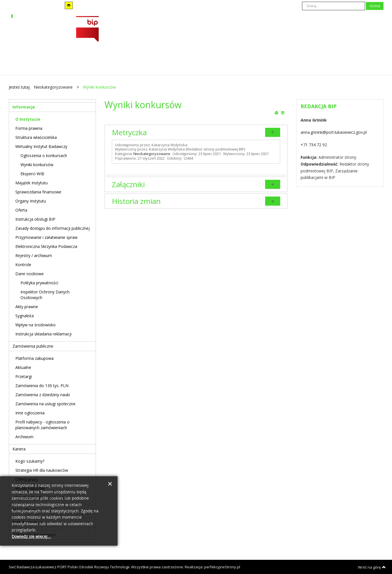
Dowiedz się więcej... (31, 537)
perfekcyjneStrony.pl (222, 567)
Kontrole (23, 265)
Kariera (19, 449)
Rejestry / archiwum (34, 255)
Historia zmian (136, 201)
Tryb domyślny (26, 6)
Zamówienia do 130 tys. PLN (42, 386)
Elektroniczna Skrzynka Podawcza (46, 246)
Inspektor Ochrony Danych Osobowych (45, 295)
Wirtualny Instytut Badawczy (41, 146)
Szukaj (375, 6)
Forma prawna (29, 128)
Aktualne (23, 367)
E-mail (283, 112)
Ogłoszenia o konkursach (44, 155)
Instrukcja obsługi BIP (35, 219)
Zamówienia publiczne (33, 346)
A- (151, 6)
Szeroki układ (105, 5)
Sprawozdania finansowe (38, 192)
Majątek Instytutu (32, 183)
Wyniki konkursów (37, 165)
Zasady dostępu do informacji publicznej (53, 228)
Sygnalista (25, 316)
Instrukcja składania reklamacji (43, 334)
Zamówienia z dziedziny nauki (43, 395)
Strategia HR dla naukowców (42, 470)
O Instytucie (28, 119)
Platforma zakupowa (34, 358)
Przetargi (24, 376)
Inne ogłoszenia (30, 413)
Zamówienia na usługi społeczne (45, 404)
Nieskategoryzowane (152, 154)
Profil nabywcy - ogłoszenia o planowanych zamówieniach (42, 425)
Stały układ (98, 5)
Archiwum (24, 437)
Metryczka (129, 132)
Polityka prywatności (39, 283)
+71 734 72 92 (314, 145)
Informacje (24, 107)
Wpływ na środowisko (35, 325)
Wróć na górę (372, 567)
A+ (166, 6)
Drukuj (276, 112)
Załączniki (128, 184)
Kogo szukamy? (30, 461)
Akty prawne (27, 307)
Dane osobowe (30, 274)
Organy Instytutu (31, 201)
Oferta (21, 210)
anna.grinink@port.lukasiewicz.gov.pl (334, 132)
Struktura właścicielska (36, 137)
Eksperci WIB (32, 174)
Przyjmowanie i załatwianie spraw (46, 237)
